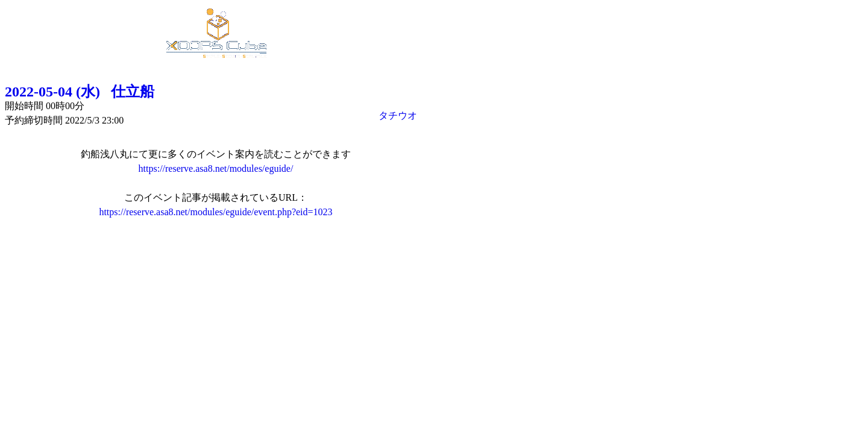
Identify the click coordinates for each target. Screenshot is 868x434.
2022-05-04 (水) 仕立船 (80, 92)
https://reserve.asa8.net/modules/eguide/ (216, 168)
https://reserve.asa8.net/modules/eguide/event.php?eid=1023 (215, 212)
